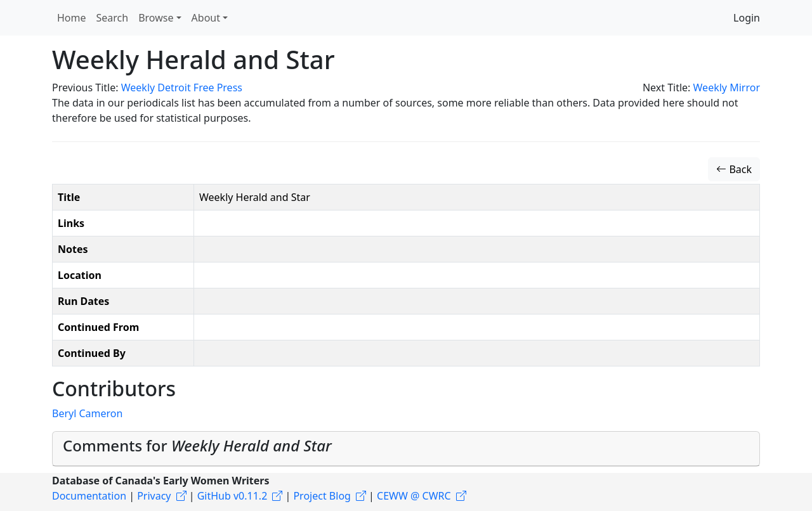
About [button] (206, 18)
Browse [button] (156, 18)
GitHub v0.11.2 (232, 496)
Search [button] (113, 18)
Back (734, 169)
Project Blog (322, 496)
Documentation (89, 496)
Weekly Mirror (727, 87)
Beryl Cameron (87, 413)
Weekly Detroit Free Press (182, 87)
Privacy (154, 496)
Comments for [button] (197, 445)
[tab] (406, 449)
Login (747, 18)
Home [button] (72, 18)
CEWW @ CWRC (414, 496)
